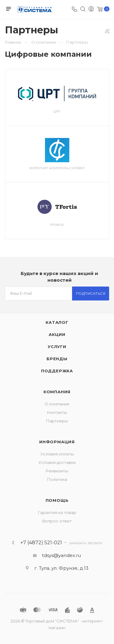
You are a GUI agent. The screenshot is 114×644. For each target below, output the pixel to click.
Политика (57, 479)
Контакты (57, 412)
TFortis (57, 225)
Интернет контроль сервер (57, 168)
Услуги (57, 347)
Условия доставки (57, 462)
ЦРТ (57, 111)
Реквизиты (57, 471)
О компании (57, 404)
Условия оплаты (57, 454)
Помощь (57, 500)
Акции (57, 334)
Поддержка (57, 371)
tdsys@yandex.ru (61, 555)
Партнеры (57, 421)
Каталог (57, 322)
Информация (57, 442)
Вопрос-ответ (57, 521)
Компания (57, 392)
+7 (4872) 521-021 (41, 543)
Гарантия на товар (57, 512)
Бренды (57, 359)
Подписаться (91, 293)
